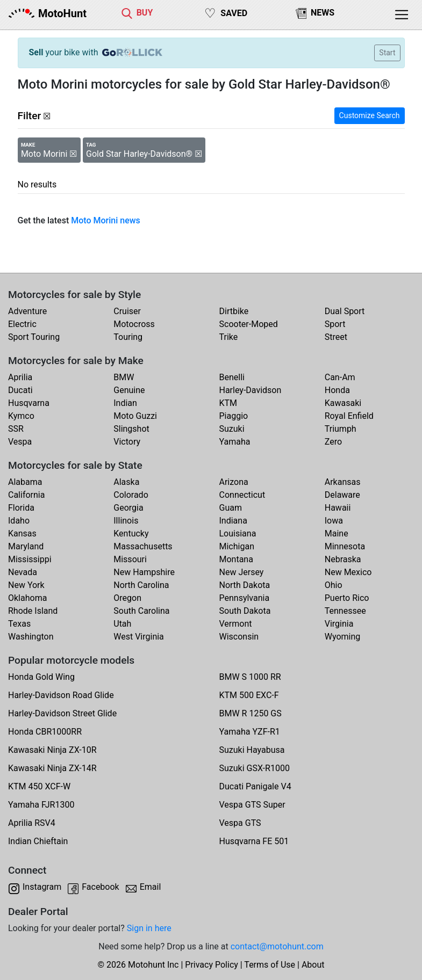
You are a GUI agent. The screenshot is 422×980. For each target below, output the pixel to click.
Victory (127, 442)
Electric (22, 324)
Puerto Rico (347, 598)
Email (151, 887)
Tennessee (345, 611)
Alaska (126, 482)
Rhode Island (33, 611)
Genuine (129, 390)
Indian (125, 403)
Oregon (127, 598)
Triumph (341, 429)
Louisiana (238, 533)
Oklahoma (27, 598)
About (313, 965)
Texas (19, 624)
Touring (128, 337)
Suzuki (232, 429)
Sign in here (149, 928)
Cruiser (127, 311)
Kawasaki (343, 403)
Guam (231, 508)
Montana (236, 559)
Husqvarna (29, 403)
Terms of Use (270, 965)
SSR (16, 429)
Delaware (342, 495)
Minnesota (345, 546)
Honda (337, 390)
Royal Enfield (349, 416)
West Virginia (139, 637)
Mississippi (30, 559)
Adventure (27, 311)
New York (26, 585)
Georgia (128, 508)
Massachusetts (143, 546)
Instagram (42, 887)
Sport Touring (34, 337)
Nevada (23, 572)
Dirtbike (234, 311)
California (26, 495)
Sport (335, 324)
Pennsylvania (245, 598)
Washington (31, 637)
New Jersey (242, 572)
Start (387, 53)
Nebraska (343, 559)
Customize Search (370, 115)
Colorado (131, 495)
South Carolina (141, 611)
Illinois (126, 521)
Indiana (233, 521)
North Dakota (245, 585)
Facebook (100, 887)
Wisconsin (239, 637)
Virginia (339, 624)
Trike (229, 337)
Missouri (130, 559)
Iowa (334, 521)
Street (336, 337)
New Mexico (348, 572)
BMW (124, 377)
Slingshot (131, 429)
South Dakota (245, 611)
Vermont (236, 624)
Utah (122, 624)
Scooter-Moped (249, 324)
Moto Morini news (106, 220)
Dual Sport (345, 311)
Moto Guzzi (135, 416)
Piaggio (234, 416)
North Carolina (141, 585)
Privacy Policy (212, 965)
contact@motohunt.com (277, 946)
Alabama (25, 482)
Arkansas (343, 482)
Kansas (22, 533)
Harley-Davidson (251, 390)
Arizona (234, 482)
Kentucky (131, 533)
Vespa (20, 442)
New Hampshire (144, 572)
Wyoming (343, 637)
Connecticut (242, 495)
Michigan (237, 546)
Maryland (26, 546)
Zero (333, 442)
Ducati (20, 390)
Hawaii (338, 508)
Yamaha (235, 442)
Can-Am (340, 377)
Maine (337, 533)
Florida (21, 508)
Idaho (19, 521)
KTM (228, 403)
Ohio (334, 585)
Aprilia (20, 377)
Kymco (21, 416)
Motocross (134, 324)
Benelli (232, 377)
